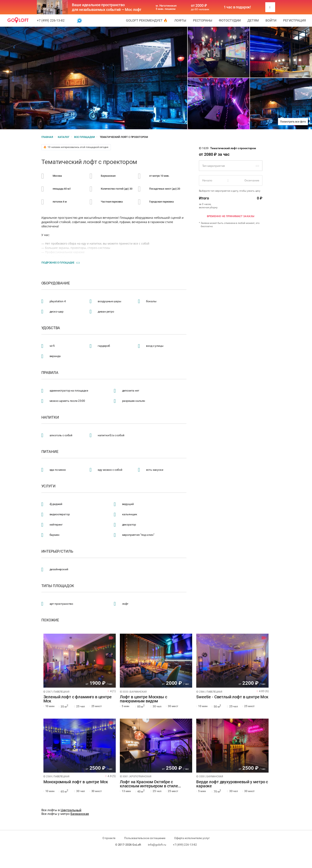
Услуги (48, 486)
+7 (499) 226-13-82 (51, 20)
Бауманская (80, 814)
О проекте (109, 838)
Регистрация (294, 20)
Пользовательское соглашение (145, 838)
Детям (253, 20)
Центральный (71, 810)
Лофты (180, 20)
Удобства (51, 328)
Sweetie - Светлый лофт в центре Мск (232, 697)
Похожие (50, 620)
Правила (50, 373)
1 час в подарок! (237, 7)
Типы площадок (58, 586)
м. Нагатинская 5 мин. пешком (166, 7)
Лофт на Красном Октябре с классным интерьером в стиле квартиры (149, 784)
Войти (271, 20)
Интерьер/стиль (57, 551)
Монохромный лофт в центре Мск (76, 782)
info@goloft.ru (157, 845)
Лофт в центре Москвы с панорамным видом (144, 699)
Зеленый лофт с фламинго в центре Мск (78, 699)
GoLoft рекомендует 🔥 (147, 20)
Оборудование (56, 283)
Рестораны (203, 20)
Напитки (50, 417)
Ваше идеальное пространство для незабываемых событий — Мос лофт (107, 7)
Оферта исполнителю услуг (192, 838)
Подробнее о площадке (58, 262)
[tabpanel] (80, 661)
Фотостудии (230, 20)
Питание (50, 452)
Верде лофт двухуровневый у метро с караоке (232, 784)
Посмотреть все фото (293, 122)
